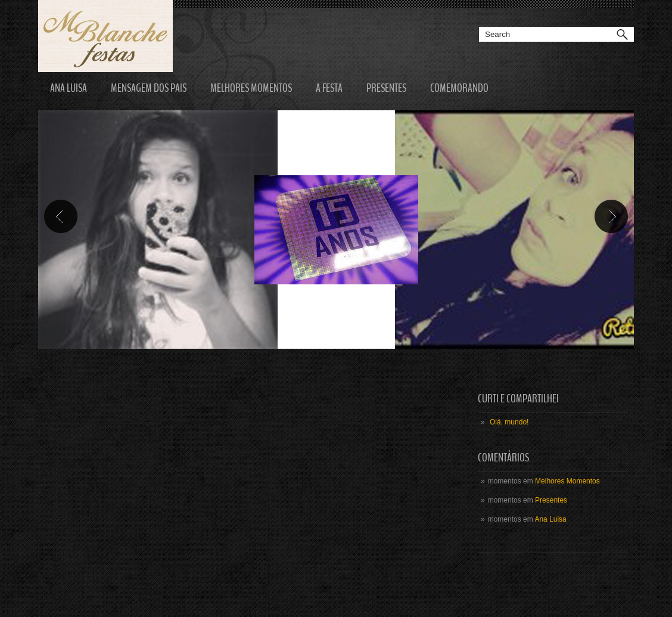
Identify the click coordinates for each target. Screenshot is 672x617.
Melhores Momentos (251, 88)
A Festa (329, 88)
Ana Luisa (69, 88)
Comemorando (459, 88)
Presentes (386, 88)
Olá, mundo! (509, 422)
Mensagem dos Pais (149, 88)
